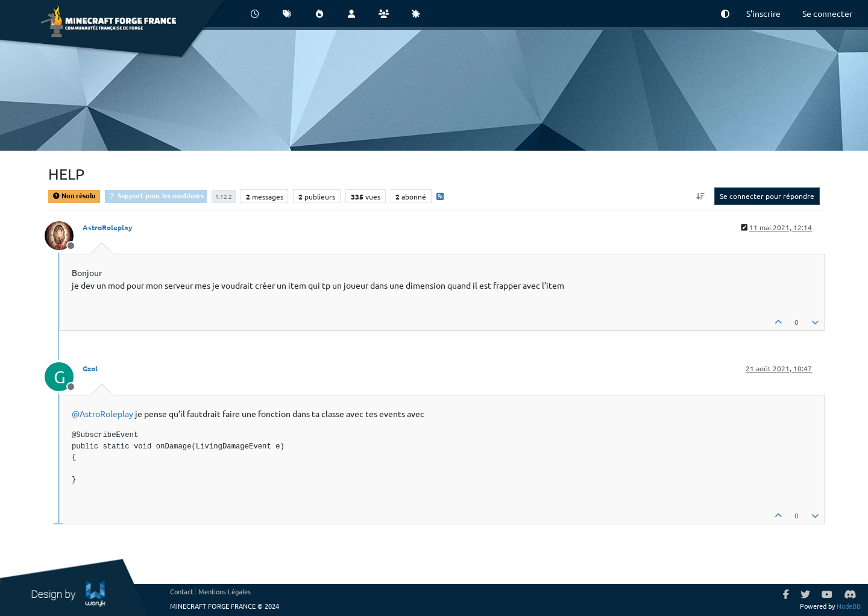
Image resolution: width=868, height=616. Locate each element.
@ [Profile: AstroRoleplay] (102, 413)
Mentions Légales (225, 591)
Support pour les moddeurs (156, 195)
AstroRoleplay (108, 227)
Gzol (90, 368)
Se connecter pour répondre (767, 196)
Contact (181, 591)
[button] (725, 14)
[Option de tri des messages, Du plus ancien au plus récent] (701, 196)
